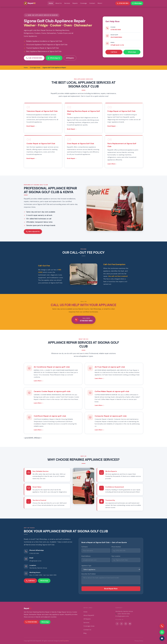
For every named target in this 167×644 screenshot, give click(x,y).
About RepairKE (89, 615)
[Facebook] (117, 624)
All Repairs (70, 58)
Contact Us (87, 630)
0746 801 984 (116, 30)
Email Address (86, 556)
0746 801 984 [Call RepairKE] (123, 3)
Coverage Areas (89, 626)
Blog (85, 633)
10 (36, 438)
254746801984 (116, 37)
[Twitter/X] (121, 624)
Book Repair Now (111, 589)
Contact (92, 3)
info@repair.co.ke (117, 45)
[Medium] (130, 624)
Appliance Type (86, 566)
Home (51, 3)
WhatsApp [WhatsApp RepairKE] (137, 3)
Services (67, 3)
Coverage (83, 3)
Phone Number (116, 547)
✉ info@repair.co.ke (122, 616)
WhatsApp (132, 52)
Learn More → (112, 164)
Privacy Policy (139, 641)
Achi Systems (65, 641)
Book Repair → (32, 126)
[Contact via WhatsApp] (162, 632)
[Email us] (162, 638)
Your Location (116, 556)
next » (39, 438)
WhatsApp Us (54, 58)
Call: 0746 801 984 (34, 58)
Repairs (75, 3)
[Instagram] (126, 624)
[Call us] (162, 626)
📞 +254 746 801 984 (123, 614)
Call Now (114, 52)
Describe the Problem (89, 574)
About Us (59, 3)
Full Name (85, 547)
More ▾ (100, 3)
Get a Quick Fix (33, 231)
